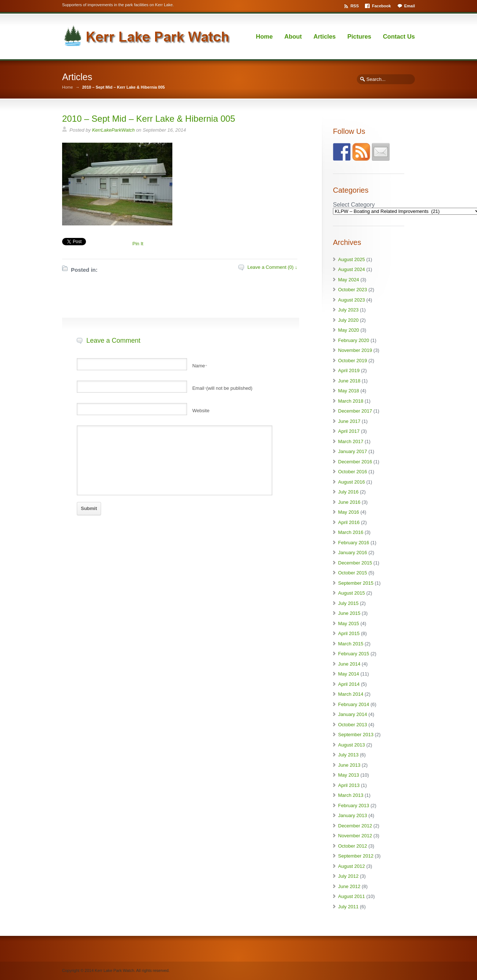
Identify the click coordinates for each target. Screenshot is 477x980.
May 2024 (349, 280)
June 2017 (349, 421)
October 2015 (353, 573)
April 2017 (349, 431)
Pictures (359, 36)
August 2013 (352, 745)
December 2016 (355, 462)
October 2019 (353, 361)
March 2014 (351, 694)
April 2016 (349, 522)
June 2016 (349, 502)
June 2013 (349, 765)
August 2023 (352, 300)
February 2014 (354, 704)
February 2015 (354, 654)
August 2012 (352, 866)
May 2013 (349, 775)
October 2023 (353, 290)
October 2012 (353, 846)
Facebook (381, 6)
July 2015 (348, 603)
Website (201, 411)
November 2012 (355, 836)
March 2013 (351, 795)
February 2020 (354, 340)
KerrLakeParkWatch (113, 130)
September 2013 (356, 735)
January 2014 (353, 714)
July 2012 (348, 876)
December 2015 (355, 563)
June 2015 (349, 613)
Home (264, 36)
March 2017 (351, 441)
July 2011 (348, 907)
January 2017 (353, 451)
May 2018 (349, 391)
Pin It (138, 244)
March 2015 (351, 644)
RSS (355, 6)
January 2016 (353, 553)
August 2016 (352, 482)
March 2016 (351, 532)
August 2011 (352, 896)
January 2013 (353, 815)
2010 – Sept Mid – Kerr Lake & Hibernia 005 (149, 119)
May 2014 (349, 674)
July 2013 (348, 755)
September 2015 (356, 583)
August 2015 (352, 593)
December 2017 (355, 411)
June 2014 (349, 664)
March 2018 (351, 401)
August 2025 (352, 259)
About (293, 36)
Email (410, 6)
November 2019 (355, 350)
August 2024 (352, 269)
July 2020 (348, 320)
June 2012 (349, 886)
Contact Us (399, 36)
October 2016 (353, 472)
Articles (325, 36)
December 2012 (355, 826)
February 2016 (354, 543)
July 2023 (348, 310)
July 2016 (348, 492)
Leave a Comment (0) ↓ (272, 267)
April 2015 (349, 633)
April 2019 (349, 370)
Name (200, 366)
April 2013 (349, 785)
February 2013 (354, 806)
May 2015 (349, 623)
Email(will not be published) (222, 388)
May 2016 (349, 512)
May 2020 (349, 330)
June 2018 (349, 381)
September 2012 (356, 856)
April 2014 (349, 684)
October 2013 (353, 725)
